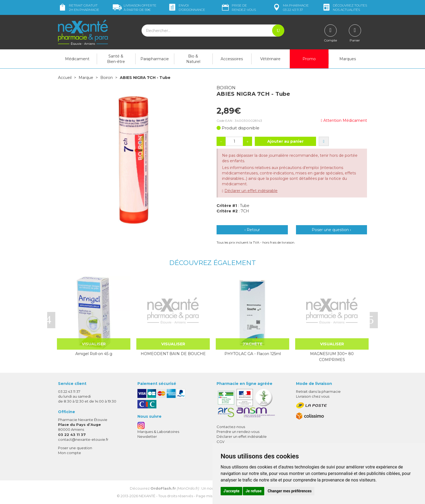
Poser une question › (331, 230)
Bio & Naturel (193, 59)
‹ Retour (252, 230)
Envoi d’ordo (186, 7)
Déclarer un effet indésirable (251, 191)
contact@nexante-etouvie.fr (83, 439)
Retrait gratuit (79, 7)
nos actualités (344, 7)
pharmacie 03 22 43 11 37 (290, 7)
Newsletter (147, 436)
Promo (309, 59)
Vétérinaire (270, 59)
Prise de (238, 7)
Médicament (77, 59)
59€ (135, 7)
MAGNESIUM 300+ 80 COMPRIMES (332, 357)
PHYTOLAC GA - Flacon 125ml (253, 354)
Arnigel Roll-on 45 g (94, 354)
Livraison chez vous (313, 396)
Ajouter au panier (285, 141)
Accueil (65, 78)
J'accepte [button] (231, 491)
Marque (86, 78)
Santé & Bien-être (116, 59)
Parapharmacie (155, 59)
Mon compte (70, 453)
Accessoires (232, 59)
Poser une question (75, 448)
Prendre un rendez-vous (238, 432)
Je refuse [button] (254, 491)
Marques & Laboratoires (158, 432)
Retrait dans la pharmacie (318, 391)
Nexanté (147, 496)
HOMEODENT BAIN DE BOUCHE (173, 354)
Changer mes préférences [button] (290, 491)
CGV (220, 442)
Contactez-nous (231, 427)
